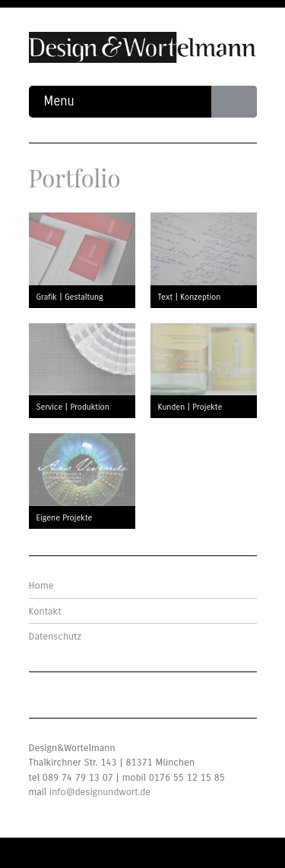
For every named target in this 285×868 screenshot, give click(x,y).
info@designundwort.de (100, 792)
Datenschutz (55, 637)
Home (41, 586)
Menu (150, 102)
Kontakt (45, 612)
